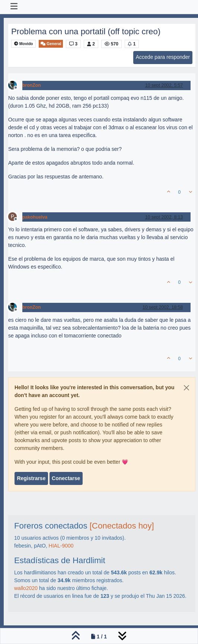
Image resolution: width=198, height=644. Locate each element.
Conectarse (66, 478)
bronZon (32, 85)
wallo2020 (26, 588)
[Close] (186, 388)
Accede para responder (163, 57)
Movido (24, 44)
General (51, 44)
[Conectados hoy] (122, 526)
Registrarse (31, 478)
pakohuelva (35, 217)
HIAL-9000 (61, 546)
